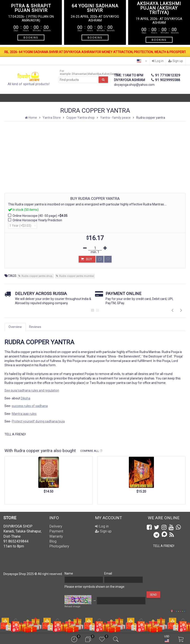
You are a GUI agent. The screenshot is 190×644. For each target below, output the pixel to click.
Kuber (106, 74)
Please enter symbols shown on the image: (95, 587)
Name (69, 573)
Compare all (91, 451)
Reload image (72, 606)
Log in (158, 61)
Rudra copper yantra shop (37, 276)
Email (108, 573)
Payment (56, 531)
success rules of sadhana (30, 406)
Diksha (26, 398)
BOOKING (31, 38)
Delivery (56, 526)
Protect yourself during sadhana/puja (38, 421)
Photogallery (59, 546)
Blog (53, 541)
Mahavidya (94, 74)
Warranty (56, 536)
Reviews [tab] (35, 327)
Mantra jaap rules (24, 414)
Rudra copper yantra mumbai (77, 276)
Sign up (176, 61)
